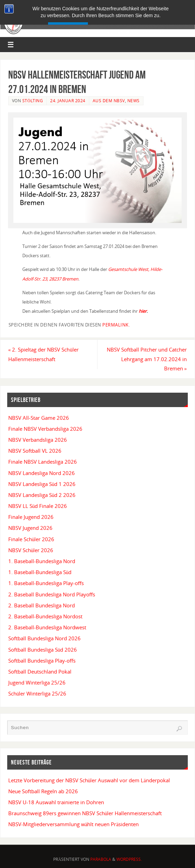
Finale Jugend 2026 (31, 517)
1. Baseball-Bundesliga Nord (42, 561)
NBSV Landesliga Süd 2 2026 (42, 495)
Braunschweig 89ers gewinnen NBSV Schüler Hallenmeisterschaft (85, 813)
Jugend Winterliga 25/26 (37, 682)
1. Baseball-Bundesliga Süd (40, 572)
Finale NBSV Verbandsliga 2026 (45, 429)
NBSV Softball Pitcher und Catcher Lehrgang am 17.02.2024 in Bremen (147, 359)
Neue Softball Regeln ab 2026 (43, 791)
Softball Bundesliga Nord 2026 (44, 638)
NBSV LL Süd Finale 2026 (38, 506)
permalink (116, 325)
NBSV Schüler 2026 (31, 550)
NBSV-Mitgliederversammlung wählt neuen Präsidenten (73, 824)
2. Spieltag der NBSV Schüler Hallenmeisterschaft (43, 354)
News (134, 101)
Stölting (33, 101)
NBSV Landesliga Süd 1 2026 (42, 484)
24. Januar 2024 (68, 101)
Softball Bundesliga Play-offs (42, 661)
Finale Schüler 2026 (31, 539)
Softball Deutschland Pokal (40, 671)
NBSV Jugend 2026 (30, 528)
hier (143, 311)
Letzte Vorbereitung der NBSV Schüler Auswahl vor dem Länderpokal (89, 780)
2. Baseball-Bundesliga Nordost (45, 616)
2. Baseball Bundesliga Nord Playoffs (52, 594)
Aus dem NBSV (109, 101)
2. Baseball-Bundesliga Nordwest (47, 627)
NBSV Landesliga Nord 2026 (42, 473)
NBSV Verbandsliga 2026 (38, 440)
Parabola (101, 859)
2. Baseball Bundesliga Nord (42, 605)
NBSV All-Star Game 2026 (39, 418)
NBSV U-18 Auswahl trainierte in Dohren (56, 802)
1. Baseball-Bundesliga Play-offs (46, 583)
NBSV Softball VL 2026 (35, 451)
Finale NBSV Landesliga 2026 (43, 462)
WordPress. (129, 859)
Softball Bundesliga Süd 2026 (43, 650)
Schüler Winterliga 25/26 (37, 693)
